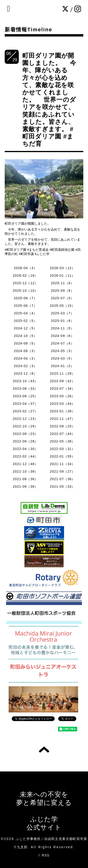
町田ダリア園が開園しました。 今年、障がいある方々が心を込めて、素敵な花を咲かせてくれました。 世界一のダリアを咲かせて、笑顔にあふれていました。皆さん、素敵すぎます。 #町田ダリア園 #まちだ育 (49, 100)
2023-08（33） (25, 389)
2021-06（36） (25, 487)
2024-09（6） (63, 336)
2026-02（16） (25, 276)
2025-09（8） (63, 291)
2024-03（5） (63, 358)
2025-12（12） (25, 283)
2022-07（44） (62, 434)
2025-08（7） (25, 298)
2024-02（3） (25, 366)
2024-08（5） (25, 343)
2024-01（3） (63, 366)
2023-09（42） (62, 381)
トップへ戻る (44, 750)
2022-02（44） (25, 456)
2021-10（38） (25, 471)
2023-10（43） (25, 381)
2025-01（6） (63, 321)
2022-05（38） (62, 441)
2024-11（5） (63, 328)
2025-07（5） (63, 298)
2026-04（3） (25, 268)
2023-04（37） (25, 404)
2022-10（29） (25, 426)
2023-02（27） (25, 411)
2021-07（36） (62, 479)
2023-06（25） (25, 396)
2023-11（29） (62, 373)
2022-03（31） (62, 449)
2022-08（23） (25, 434)
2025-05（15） (62, 306)
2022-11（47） (62, 419)
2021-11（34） (62, 464)
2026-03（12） (62, 268)
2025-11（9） (63, 283)
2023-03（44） (62, 404)
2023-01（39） (62, 411)
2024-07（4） (63, 343)
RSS (46, 855)
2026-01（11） (62, 276)
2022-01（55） (62, 456)
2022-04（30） (25, 449)
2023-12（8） (25, 373)
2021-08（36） (25, 479)
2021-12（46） (25, 464)
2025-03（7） (63, 313)
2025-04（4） (25, 313)
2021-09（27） (62, 471)
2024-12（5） (25, 328)
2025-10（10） (25, 291)
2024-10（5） (25, 336)
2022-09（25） (62, 426)
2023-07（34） (62, 389)
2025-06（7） (25, 306)
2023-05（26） (62, 396)
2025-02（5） (25, 321)
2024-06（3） (25, 351)
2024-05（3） (63, 351)
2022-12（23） (25, 419)
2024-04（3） (25, 358)
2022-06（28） (25, 441)
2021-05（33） (62, 487)
